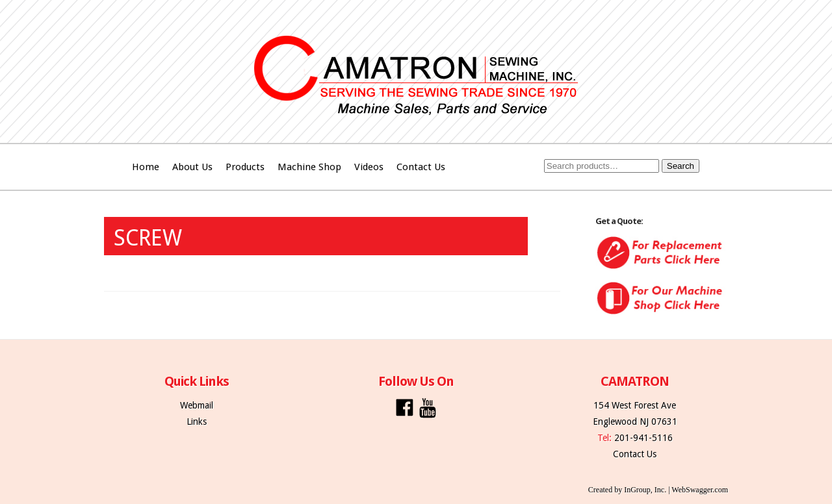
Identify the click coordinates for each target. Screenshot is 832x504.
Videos (369, 167)
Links (197, 422)
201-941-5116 (643, 438)
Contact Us (421, 167)
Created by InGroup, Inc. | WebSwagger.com (658, 490)
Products (245, 167)
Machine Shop (309, 167)
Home (146, 167)
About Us (192, 167)
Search (681, 166)
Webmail (197, 405)
